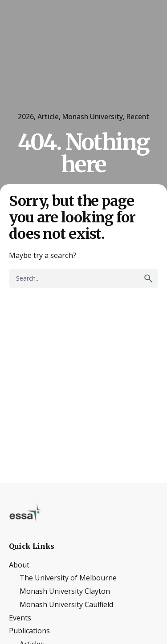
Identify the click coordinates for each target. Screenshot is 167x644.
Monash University (93, 117)
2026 (26, 117)
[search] (148, 278)
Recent (138, 117)
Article (48, 117)
